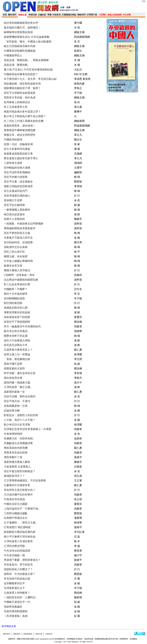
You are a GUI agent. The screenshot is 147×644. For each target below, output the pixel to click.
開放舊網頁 (28, 634)
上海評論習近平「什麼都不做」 (22, 509)
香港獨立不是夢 (13, 200)
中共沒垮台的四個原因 (17, 551)
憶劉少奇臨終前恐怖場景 (18, 186)
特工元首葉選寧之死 (16, 107)
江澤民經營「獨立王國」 (18, 387)
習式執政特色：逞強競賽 (18, 242)
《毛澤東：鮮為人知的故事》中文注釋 (114, 15)
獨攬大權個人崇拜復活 (17, 270)
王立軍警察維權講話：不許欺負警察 (25, 481)
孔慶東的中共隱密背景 (17, 485)
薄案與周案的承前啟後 (17, 312)
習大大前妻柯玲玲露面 (17, 149)
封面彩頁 (57, 15)
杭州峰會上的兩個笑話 (17, 102)
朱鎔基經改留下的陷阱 (17, 317)
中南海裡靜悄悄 (13, 434)
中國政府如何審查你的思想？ (21, 74)
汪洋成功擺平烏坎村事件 (18, 495)
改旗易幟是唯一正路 (16, 406)
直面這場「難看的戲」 (17, 65)
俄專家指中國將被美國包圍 (20, 130)
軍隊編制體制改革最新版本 (20, 228)
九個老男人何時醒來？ (17, 593)
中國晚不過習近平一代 (17, 602)
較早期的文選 (9, 626)
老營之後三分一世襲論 (17, 354)
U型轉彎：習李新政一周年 (19, 275)
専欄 (49, 15)
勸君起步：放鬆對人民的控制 (21, 415)
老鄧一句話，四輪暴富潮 (18, 144)
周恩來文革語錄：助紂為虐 (20, 98)
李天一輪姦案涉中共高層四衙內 (22, 326)
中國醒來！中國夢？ (16, 289)
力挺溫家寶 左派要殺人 (17, 467)
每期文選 (22, 15)
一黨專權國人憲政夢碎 (17, 210)
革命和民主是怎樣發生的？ (20, 490)
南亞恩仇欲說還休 (14, 214)
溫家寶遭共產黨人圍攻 (17, 462)
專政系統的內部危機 (16, 448)
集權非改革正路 (13, 266)
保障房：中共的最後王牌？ (20, 574)
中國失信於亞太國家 (16, 504)
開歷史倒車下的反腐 (16, 336)
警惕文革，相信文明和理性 (20, 135)
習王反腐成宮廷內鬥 (16, 191)
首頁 (5, 15)
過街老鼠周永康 (13, 378)
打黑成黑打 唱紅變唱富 (17, 527)
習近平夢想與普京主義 (17, 233)
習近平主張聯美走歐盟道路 (20, 93)
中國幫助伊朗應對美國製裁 (20, 51)
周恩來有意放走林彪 (16, 453)
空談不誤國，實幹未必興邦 (20, 396)
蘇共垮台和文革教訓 (16, 331)
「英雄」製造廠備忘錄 (17, 359)
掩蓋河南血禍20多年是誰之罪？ (22, 112)
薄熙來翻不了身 (13, 457)
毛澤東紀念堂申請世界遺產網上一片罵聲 (28, 429)
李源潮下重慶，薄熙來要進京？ (22, 560)
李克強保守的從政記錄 (17, 579)
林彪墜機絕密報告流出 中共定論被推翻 (27, 37)
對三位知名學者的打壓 (17, 284)
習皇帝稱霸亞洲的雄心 (17, 196)
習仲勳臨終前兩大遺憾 (17, 168)
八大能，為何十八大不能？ (20, 420)
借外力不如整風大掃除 (17, 341)
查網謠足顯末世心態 (16, 308)
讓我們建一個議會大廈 (17, 383)
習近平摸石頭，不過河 (17, 401)
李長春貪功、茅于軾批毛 (18, 565)
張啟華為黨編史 (13, 607)
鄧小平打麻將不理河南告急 (20, 537)
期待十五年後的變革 (16, 294)
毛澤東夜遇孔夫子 (14, 588)
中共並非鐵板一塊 (14, 555)
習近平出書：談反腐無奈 (18, 182)
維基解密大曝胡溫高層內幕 (20, 532)
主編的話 (42, 15)
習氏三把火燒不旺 (14, 252)
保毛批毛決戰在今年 (16, 345)
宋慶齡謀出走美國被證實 (18, 443)
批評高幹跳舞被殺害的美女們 (21, 23)
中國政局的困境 (13, 140)
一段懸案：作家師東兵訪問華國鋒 (24, 224)
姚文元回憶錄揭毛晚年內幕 (20, 46)
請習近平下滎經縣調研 (17, 322)
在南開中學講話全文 (16, 518)
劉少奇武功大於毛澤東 (17, 425)
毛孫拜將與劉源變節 (16, 611)
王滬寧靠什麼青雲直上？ (18, 350)
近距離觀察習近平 (14, 583)
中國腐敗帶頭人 (13, 56)
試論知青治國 (12, 411)
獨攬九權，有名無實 (16, 256)
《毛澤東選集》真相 (16, 616)
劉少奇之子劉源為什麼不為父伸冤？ (25, 116)
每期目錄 (33, 15)
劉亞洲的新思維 (13, 303)
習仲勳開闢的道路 (14, 298)
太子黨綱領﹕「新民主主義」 (21, 523)
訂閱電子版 (92, 15)
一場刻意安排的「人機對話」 (21, 597)
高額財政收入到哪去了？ (18, 569)
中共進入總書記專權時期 (18, 261)
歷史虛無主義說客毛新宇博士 (21, 158)
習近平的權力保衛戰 (16, 177)
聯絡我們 (82, 15)
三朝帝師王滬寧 (13, 163)
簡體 (143, 1)
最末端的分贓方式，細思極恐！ (22, 28)
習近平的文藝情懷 (14, 205)
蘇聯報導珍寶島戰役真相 (18, 32)
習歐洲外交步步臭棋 (16, 247)
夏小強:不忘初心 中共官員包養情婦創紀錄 (28, 70)
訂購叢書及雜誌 (69, 15)
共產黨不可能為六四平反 (18, 238)
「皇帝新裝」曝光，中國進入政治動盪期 (28, 42)
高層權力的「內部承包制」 (20, 439)
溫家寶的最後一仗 (14, 392)
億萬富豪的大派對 (14, 369)
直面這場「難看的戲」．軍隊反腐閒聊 (26, 60)
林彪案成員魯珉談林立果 (18, 154)
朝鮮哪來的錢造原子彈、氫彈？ (22, 88)
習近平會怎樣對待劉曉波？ (20, 471)
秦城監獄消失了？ (14, 476)
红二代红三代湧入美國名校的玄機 (24, 121)
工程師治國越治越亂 (16, 513)
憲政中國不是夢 (13, 364)
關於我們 (12, 15)
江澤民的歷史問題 (14, 546)
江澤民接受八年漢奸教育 (18, 541)
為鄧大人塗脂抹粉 (14, 219)
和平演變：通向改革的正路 (20, 373)
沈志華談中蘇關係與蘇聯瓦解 (21, 280)
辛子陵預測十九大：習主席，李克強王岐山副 (30, 79)
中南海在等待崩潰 (14, 499)
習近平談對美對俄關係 (17, 172)
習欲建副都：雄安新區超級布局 (22, 84)
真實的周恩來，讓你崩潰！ (20, 126)
